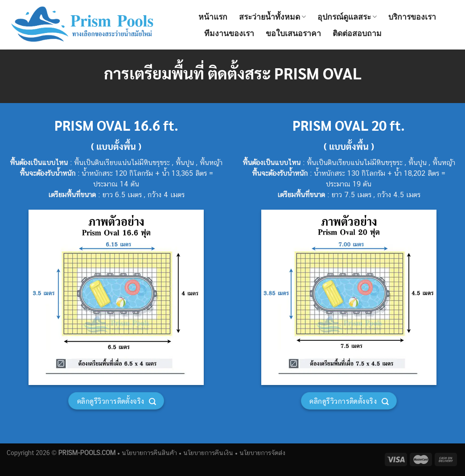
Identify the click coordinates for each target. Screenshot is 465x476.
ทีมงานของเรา (229, 33)
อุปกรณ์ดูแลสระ (347, 17)
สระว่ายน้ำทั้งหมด (272, 17)
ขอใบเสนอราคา (293, 33)
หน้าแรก (213, 17)
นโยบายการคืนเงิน (208, 453)
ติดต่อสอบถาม (357, 33)
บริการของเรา (412, 17)
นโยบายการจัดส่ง (262, 453)
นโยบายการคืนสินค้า (149, 453)
